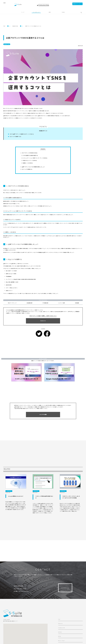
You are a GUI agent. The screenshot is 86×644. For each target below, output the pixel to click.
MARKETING (15, 26)
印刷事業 (77, 303)
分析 (50, 12)
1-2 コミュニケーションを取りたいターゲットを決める (34, 158)
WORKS (60, 632)
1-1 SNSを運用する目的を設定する (30, 155)
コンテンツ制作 (62, 303)
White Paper (62, 641)
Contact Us (65, 588)
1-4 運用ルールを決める (27, 163)
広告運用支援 (30, 303)
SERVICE (60, 624)
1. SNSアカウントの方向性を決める (29, 153)
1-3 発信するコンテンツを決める (29, 160)
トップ (23, 12)
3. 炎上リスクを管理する (26, 169)
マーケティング (36, 12)
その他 (63, 12)
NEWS (60, 636)
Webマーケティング (12, 303)
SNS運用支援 (45, 303)
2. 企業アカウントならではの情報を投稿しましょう (33, 167)
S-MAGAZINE (62, 628)
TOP (4, 26)
